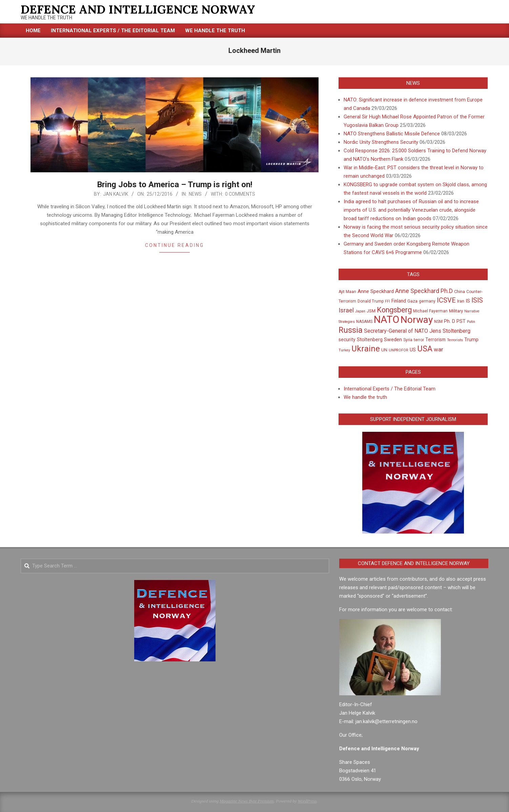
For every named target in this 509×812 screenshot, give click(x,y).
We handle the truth (365, 397)
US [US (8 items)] (413, 350)
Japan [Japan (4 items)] (360, 311)
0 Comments (240, 194)
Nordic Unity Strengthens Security (381, 142)
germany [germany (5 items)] (427, 301)
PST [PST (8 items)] (461, 321)
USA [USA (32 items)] (425, 349)
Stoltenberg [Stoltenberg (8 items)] (370, 340)
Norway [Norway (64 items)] (417, 320)
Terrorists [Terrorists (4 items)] (455, 340)
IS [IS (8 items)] (468, 301)
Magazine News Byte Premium (247, 801)
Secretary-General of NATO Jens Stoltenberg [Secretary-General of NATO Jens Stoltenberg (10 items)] (417, 331)
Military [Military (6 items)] (456, 311)
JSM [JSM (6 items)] (371, 311)
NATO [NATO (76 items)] (386, 320)
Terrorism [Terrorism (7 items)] (435, 340)
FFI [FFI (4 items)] (388, 301)
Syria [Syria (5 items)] (408, 340)
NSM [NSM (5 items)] (438, 322)
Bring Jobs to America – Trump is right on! (175, 185)
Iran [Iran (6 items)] (461, 301)
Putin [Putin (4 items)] (471, 322)
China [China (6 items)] (460, 292)
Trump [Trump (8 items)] (471, 340)
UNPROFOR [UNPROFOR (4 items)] (399, 350)
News (195, 194)
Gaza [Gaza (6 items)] (412, 301)
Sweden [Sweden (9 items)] (393, 340)
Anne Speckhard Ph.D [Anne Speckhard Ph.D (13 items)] (424, 291)
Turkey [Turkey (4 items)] (344, 350)
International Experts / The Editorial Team (390, 389)
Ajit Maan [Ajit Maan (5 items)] (347, 292)
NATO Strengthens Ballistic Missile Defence (392, 134)
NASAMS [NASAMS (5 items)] (364, 322)
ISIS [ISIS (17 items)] (477, 300)
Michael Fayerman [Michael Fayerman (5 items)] (430, 311)
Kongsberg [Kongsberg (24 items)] (394, 310)
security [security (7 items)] (347, 340)
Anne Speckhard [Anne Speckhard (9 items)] (376, 291)
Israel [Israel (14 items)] (346, 310)
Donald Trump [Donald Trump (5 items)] (371, 301)
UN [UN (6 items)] (384, 350)
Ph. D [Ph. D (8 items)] (450, 321)
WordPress (307, 801)
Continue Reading (175, 245)
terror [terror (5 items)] (419, 340)
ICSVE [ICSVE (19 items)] (446, 300)
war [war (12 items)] (439, 349)
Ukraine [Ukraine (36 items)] (366, 349)
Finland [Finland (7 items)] (399, 301)
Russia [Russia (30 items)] (351, 330)
